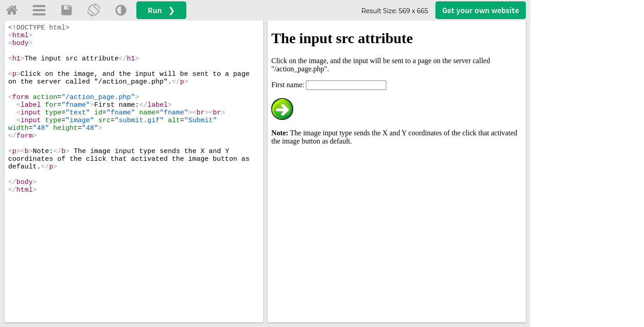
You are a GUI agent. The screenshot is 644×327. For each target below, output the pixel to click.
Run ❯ (161, 10)
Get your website (481, 10)
